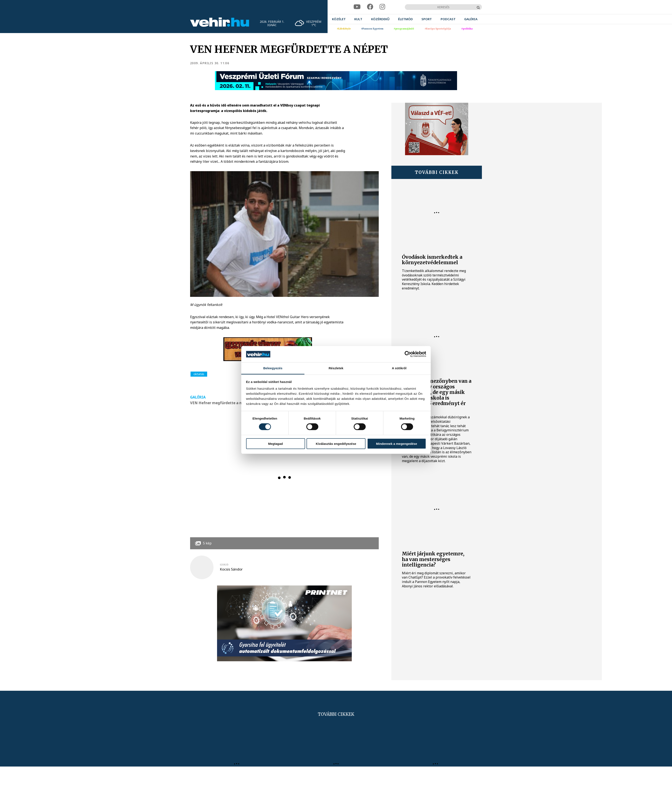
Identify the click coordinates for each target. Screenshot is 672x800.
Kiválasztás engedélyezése (336, 443)
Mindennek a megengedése (397, 443)
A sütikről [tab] (399, 368)
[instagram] (382, 7)
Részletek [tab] (336, 368)
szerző (224, 565)
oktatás (199, 374)
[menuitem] (339, 19)
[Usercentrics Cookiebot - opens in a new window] (408, 354)
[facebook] (370, 7)
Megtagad (275, 443)
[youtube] (357, 7)
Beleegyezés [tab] (273, 368)
